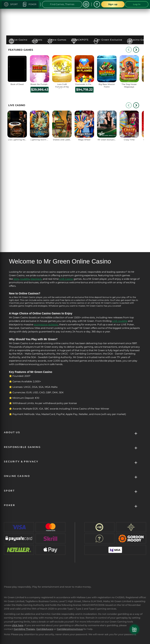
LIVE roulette (120, 321)
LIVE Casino (66, 279)
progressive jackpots (46, 324)
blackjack (36, 279)
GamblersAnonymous (70, 629)
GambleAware (45, 629)
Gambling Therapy (24, 629)
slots (16, 279)
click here (18, 625)
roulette (25, 279)
